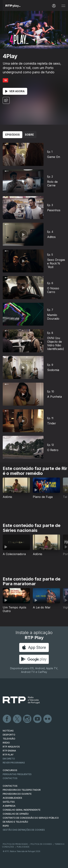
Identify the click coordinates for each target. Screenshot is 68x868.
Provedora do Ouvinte (17, 794)
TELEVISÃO (9, 739)
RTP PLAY (8, 755)
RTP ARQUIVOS (11, 747)
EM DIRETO (9, 759)
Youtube (38, 719)
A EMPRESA (9, 806)
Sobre (29, 135)
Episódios (13, 135)
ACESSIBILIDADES (12, 798)
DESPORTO (9, 735)
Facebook (7, 719)
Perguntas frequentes (17, 774)
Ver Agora (15, 91)
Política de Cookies (41, 844)
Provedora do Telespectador (22, 790)
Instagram (27, 719)
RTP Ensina (9, 751)
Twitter (17, 719)
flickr (48, 719)
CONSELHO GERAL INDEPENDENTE (22, 810)
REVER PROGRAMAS (14, 763)
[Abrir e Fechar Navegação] (63, 6)
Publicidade (23, 847)
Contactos (10, 778)
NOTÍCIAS (8, 731)
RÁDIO (6, 743)
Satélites (9, 802)
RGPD (6, 826)
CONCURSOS (10, 770)
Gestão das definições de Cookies (24, 830)
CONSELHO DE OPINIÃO (16, 814)
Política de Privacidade (15, 844)
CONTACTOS (10, 786)
